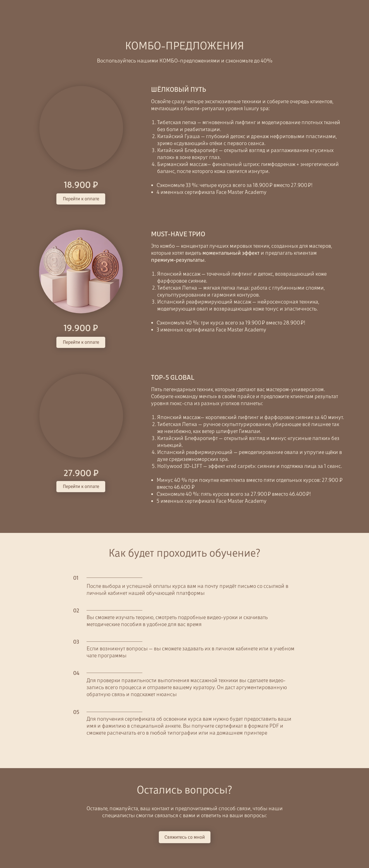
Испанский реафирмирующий (195, 452)
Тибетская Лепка (177, 424)
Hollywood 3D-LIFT (180, 466)
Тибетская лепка (177, 122)
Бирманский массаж (182, 164)
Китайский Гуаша (178, 136)
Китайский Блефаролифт (188, 438)
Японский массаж (179, 417)
